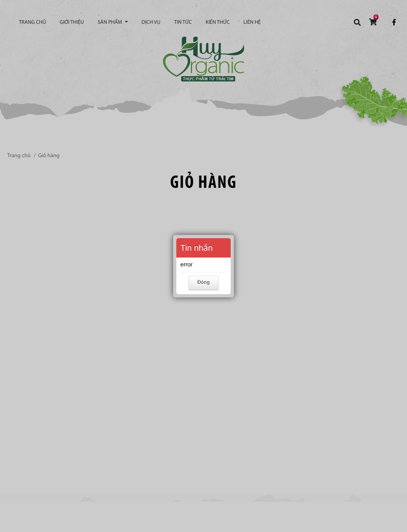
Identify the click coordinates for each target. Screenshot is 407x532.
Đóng (203, 283)
